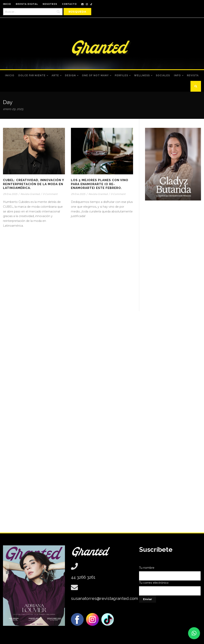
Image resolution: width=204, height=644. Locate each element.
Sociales (163, 75)
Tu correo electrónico (170, 588)
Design (70, 75)
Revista (193, 75)
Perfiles (121, 75)
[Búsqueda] (77, 12)
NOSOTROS (50, 4)
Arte (55, 75)
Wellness (142, 75)
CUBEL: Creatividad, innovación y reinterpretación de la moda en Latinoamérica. (33, 184)
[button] (194, 633)
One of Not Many (95, 75)
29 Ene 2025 (10, 194)
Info (177, 75)
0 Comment (50, 194)
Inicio (10, 75)
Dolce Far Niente (32, 75)
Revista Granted (30, 194)
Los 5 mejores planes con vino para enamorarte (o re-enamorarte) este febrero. (100, 184)
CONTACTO (69, 4)
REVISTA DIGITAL (27, 4)
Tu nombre (170, 573)
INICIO (7, 4)
